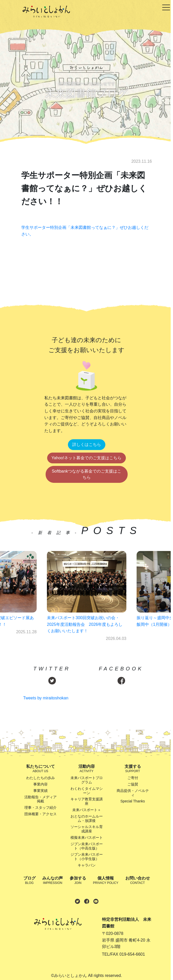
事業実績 (40, 791)
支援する (133, 769)
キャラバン (87, 865)
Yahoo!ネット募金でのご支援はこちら (87, 458)
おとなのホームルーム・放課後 (87, 818)
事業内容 (40, 784)
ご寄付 (133, 778)
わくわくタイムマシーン (87, 791)
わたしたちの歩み (40, 778)
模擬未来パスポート (87, 838)
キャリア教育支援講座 (87, 801)
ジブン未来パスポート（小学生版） (87, 857)
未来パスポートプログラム (87, 780)
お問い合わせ (138, 881)
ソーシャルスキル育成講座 (87, 829)
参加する (78, 881)
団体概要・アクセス (40, 814)
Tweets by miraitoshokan (46, 698)
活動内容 (87, 769)
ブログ (29, 881)
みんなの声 (53, 881)
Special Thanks (133, 801)
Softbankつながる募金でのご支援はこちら (86, 474)
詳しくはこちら (87, 445)
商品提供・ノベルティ (133, 793)
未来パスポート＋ (87, 810)
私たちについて (40, 769)
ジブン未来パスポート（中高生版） (87, 846)
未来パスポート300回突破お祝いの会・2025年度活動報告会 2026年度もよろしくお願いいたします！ (85, 624)
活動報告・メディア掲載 (40, 799)
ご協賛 (133, 784)
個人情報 (106, 881)
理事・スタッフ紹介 (40, 808)
